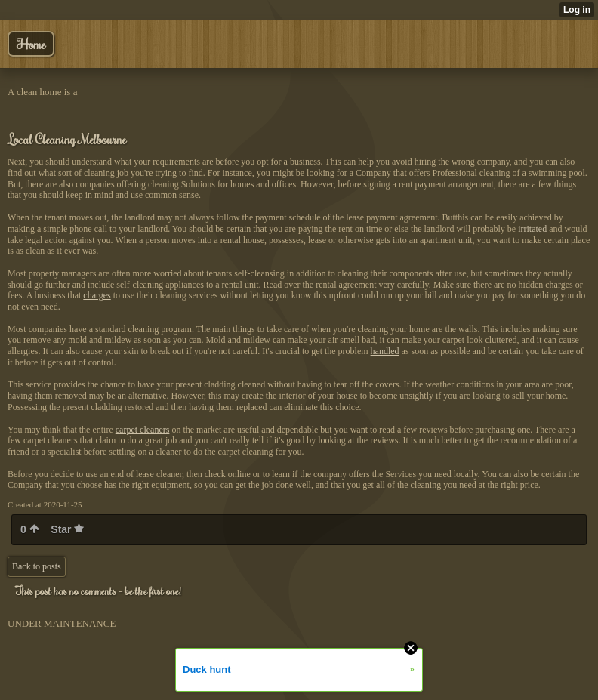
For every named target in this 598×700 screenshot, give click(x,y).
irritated (532, 229)
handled (385, 351)
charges (97, 295)
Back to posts (37, 566)
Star (67, 529)
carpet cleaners (143, 430)
